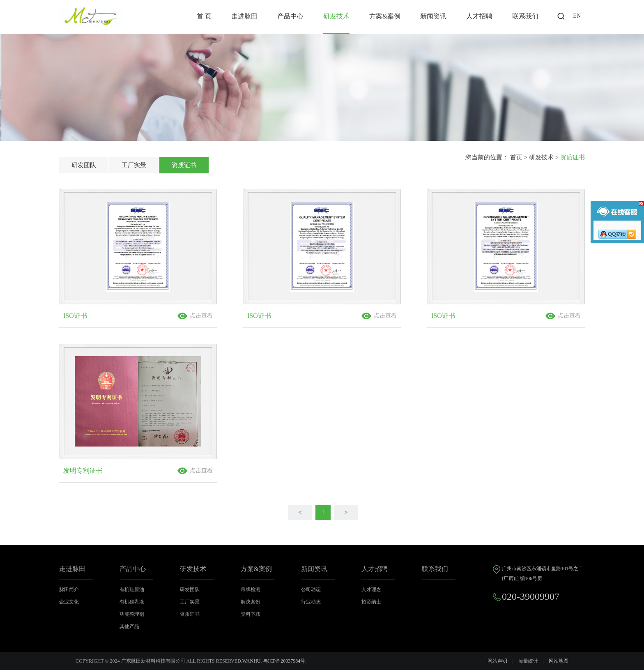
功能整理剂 (132, 614)
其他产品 (129, 626)
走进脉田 (244, 16)
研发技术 (336, 16)
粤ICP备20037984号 (284, 661)
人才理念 (371, 589)
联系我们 (525, 16)
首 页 (204, 16)
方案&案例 (385, 16)
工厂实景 (134, 165)
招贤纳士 (371, 602)
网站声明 (497, 661)
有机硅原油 (132, 589)
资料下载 (251, 614)
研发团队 (84, 165)
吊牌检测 (251, 589)
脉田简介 (69, 589)
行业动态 (311, 602)
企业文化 (69, 602)
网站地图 (559, 661)
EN (577, 16)
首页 (516, 157)
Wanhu (252, 661)
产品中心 (290, 16)
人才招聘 (479, 16)
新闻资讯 (433, 16)
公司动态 (311, 589)
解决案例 (251, 602)
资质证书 (184, 165)
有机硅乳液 (132, 602)
